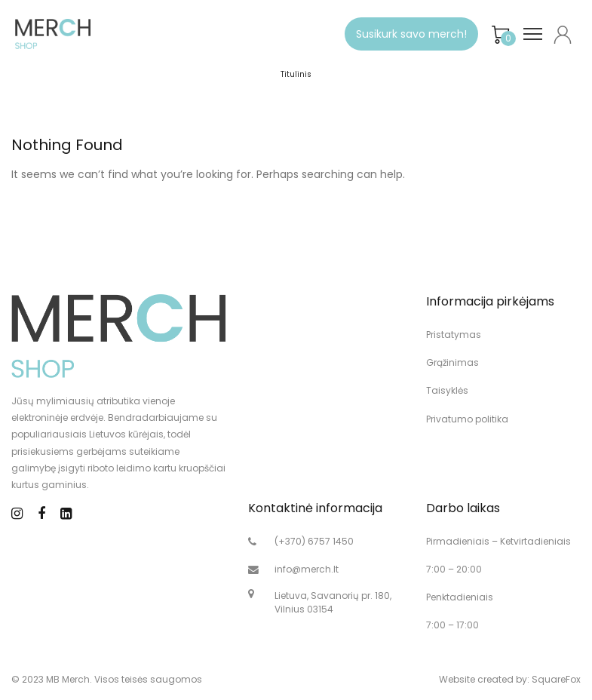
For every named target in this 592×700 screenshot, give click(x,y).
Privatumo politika (467, 419)
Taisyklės (447, 390)
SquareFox (556, 679)
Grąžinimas (452, 362)
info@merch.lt (307, 569)
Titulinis (296, 74)
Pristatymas (454, 335)
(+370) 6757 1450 (314, 541)
